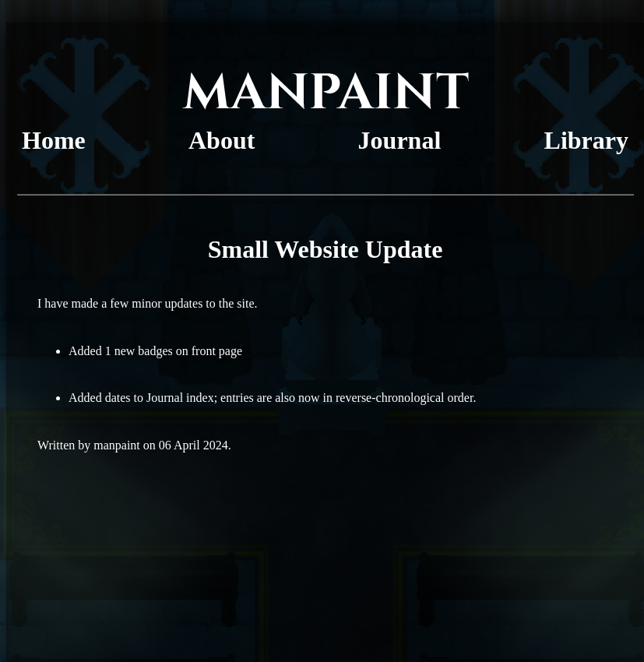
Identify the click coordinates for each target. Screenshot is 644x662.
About (222, 140)
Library (586, 140)
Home (54, 140)
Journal (400, 140)
